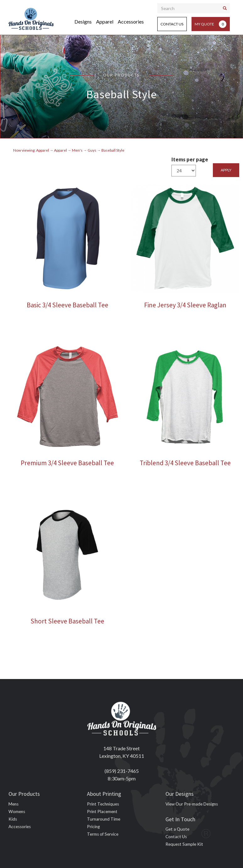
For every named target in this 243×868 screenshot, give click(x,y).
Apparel (105, 22)
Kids (13, 819)
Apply (226, 170)
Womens (17, 811)
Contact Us (172, 24)
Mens (13, 804)
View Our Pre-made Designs (192, 804)
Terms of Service (103, 834)
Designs (83, 22)
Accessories (131, 22)
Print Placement (102, 811)
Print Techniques (103, 804)
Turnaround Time (104, 819)
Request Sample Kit (184, 844)
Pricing (93, 827)
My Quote (211, 24)
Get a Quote (177, 829)
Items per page (190, 159)
